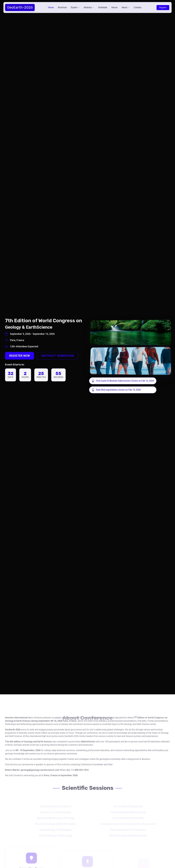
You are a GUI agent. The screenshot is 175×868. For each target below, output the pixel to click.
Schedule (103, 7)
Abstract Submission (57, 363)
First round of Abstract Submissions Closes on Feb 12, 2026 (127, 381)
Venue (114, 7)
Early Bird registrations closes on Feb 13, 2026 (121, 390)
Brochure (62, 7)
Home (51, 7)
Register (163, 7)
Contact (137, 7)
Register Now (19, 363)
